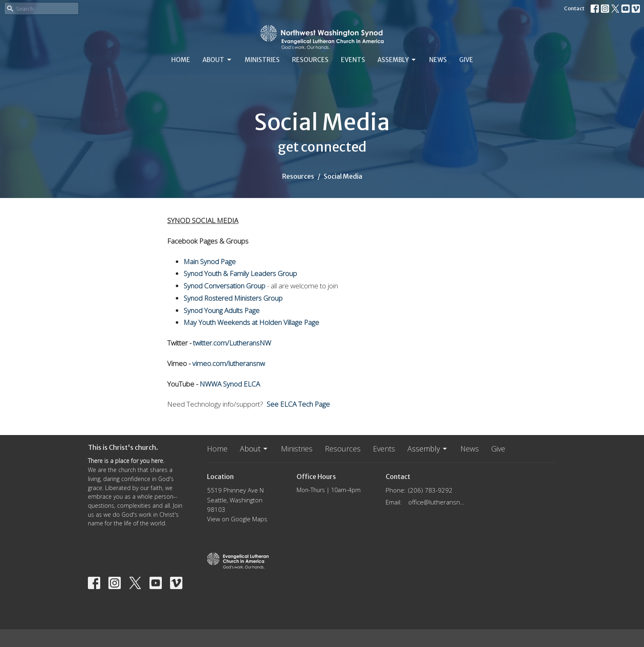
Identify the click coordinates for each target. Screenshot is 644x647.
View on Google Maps (237, 519)
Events (353, 60)
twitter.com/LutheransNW (232, 343)
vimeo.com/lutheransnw (229, 363)
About (217, 60)
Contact (574, 8)
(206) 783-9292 (430, 490)
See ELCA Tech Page (298, 404)
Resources (310, 60)
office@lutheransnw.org (438, 502)
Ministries (262, 60)
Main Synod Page (210, 261)
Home (181, 60)
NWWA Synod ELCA (230, 384)
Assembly (397, 60)
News (438, 60)
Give (466, 60)
